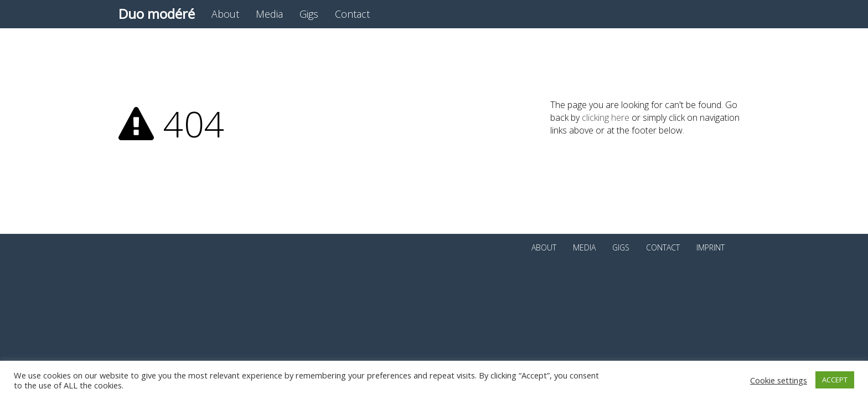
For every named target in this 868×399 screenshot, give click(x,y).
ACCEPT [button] (835, 380)
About (225, 14)
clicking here (606, 117)
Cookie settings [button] (779, 380)
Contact (352, 14)
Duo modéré (157, 14)
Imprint (711, 247)
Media (269, 14)
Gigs (309, 14)
